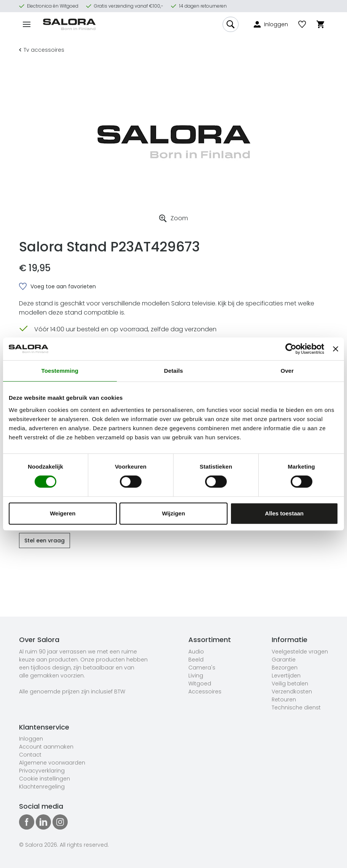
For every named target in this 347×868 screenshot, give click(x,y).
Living (196, 676)
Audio (196, 652)
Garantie (284, 660)
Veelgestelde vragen (300, 652)
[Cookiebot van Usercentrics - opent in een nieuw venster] (291, 349)
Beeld (196, 660)
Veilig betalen (290, 684)
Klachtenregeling (42, 787)
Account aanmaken (46, 747)
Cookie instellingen (45, 779)
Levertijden (286, 676)
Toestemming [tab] (60, 371)
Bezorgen (285, 668)
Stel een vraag (45, 541)
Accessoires (205, 692)
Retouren (284, 699)
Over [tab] (287, 371)
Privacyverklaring (42, 771)
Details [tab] (173, 371)
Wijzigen (174, 513)
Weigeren (63, 513)
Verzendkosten (292, 692)
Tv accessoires (42, 50)
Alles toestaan (284, 513)
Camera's (202, 668)
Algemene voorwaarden (52, 763)
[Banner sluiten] (336, 349)
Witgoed (200, 684)
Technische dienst (296, 707)
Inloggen (31, 739)
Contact (30, 755)
